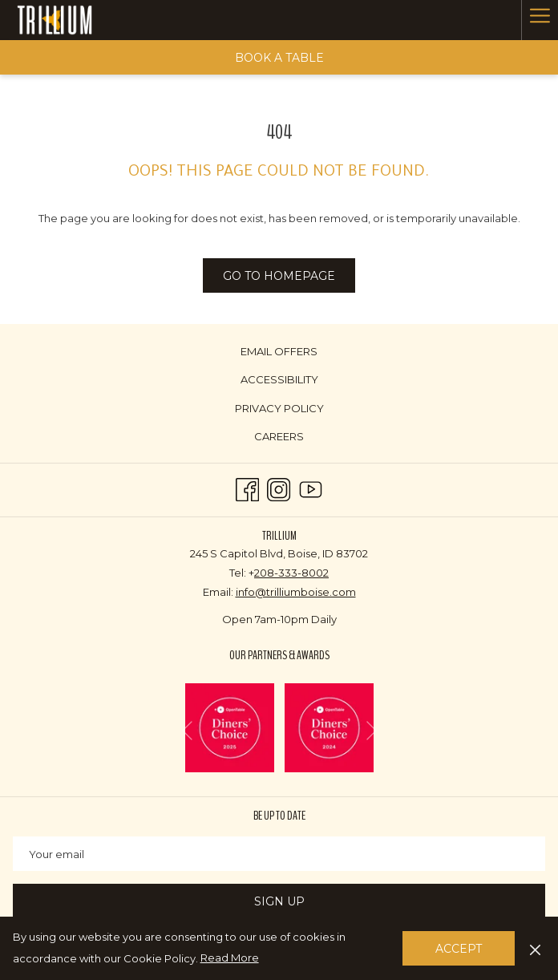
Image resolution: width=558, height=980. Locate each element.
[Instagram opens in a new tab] (279, 488)
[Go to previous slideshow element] (187, 731)
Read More (231, 958)
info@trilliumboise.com (296, 592)
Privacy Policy (279, 408)
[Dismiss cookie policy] (535, 948)
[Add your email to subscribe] (279, 854)
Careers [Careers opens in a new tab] (298, 437)
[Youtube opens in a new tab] (311, 488)
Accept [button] (459, 949)
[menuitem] (279, 351)
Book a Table (279, 58)
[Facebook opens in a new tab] (247, 488)
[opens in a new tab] (230, 727)
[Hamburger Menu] (540, 20)
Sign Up (279, 901)
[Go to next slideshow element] (372, 731)
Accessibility (279, 379)
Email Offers (279, 351)
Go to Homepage (279, 276)
